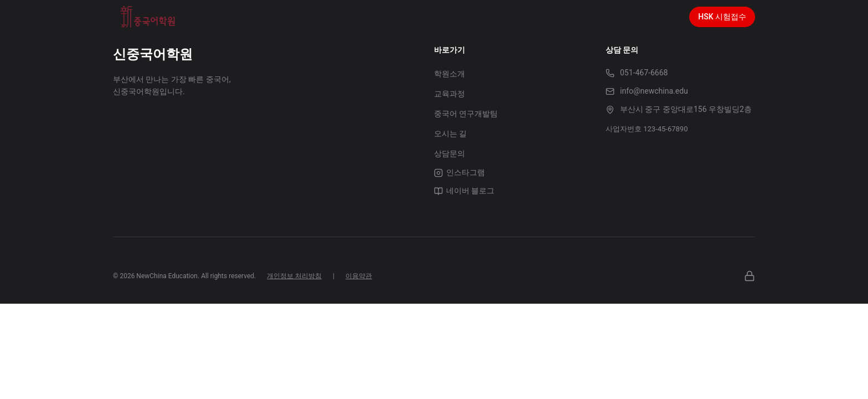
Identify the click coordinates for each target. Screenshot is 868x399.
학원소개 (449, 74)
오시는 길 (450, 134)
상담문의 (449, 154)
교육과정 (449, 94)
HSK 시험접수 (722, 17)
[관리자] (750, 276)
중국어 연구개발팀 (466, 114)
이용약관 (359, 276)
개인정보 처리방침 (294, 276)
